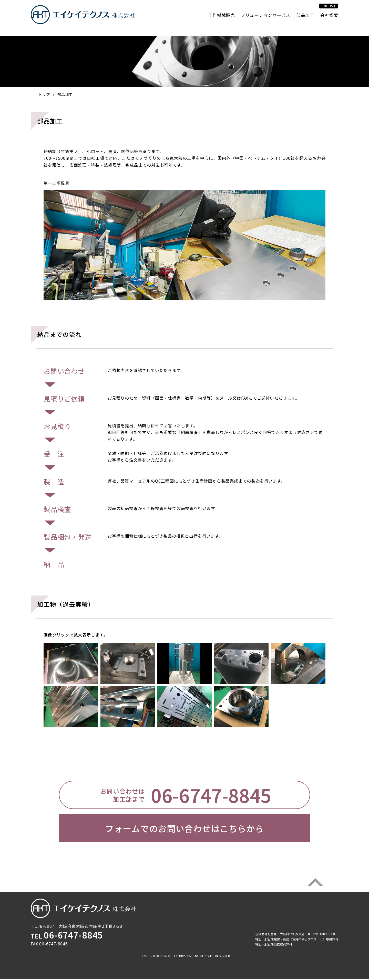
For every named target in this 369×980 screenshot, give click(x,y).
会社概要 (329, 21)
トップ (44, 94)
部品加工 (303, 21)
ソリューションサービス (260, 21)
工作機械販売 (213, 21)
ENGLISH (323, 12)
